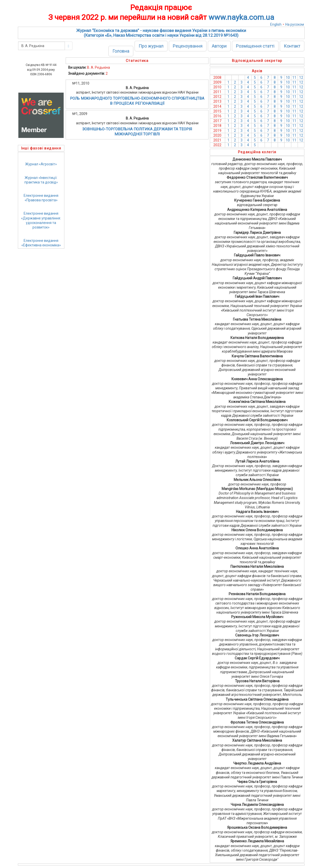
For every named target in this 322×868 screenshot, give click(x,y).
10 (288, 78)
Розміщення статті (255, 46)
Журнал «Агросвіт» (41, 164)
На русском (295, 24)
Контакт (292, 46)
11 (294, 78)
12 (301, 78)
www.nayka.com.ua (241, 17)
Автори (219, 46)
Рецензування (188, 46)
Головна (121, 51)
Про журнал (151, 46)
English (276, 24)
